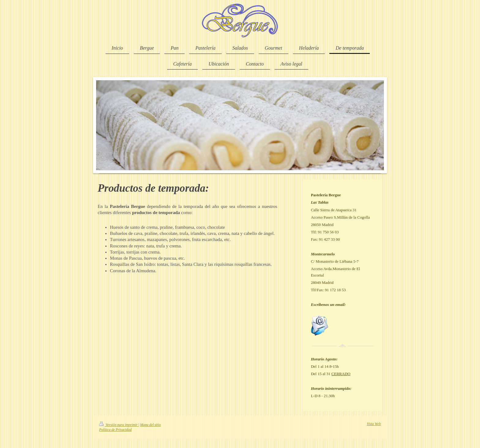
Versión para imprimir (119, 425)
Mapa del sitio (151, 425)
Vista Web (374, 424)
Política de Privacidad (115, 430)
